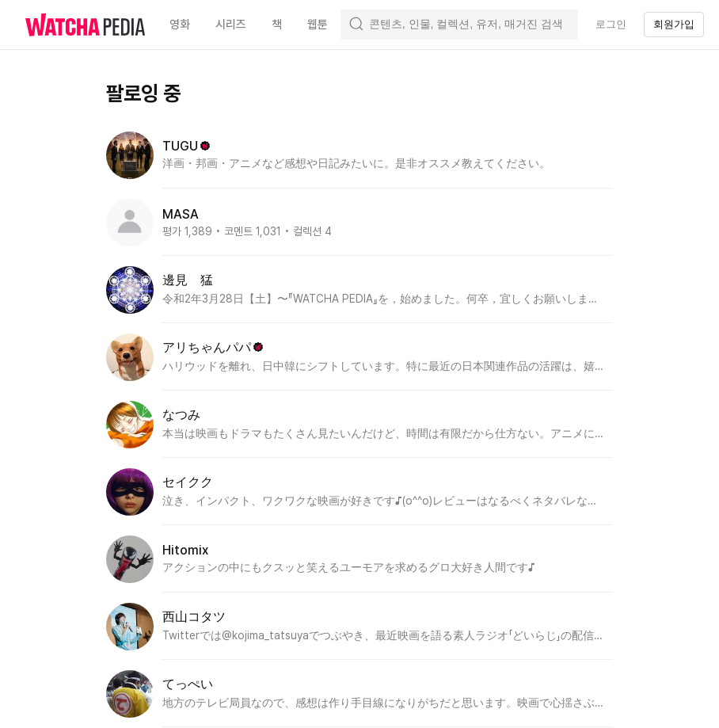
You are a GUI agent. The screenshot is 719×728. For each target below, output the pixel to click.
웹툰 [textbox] (318, 25)
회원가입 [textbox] (674, 24)
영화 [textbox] (180, 25)
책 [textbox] (277, 25)
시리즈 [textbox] (231, 25)
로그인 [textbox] (611, 24)
